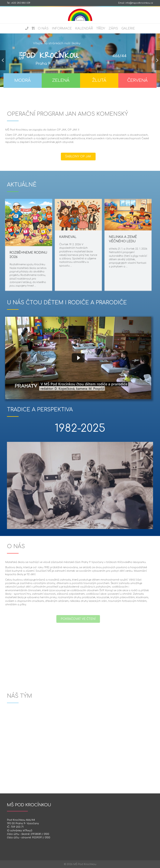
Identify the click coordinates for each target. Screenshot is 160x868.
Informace (62, 28)
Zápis (113, 28)
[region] (80, 64)
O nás (43, 28)
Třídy (101, 28)
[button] (3, 60)
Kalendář (84, 28)
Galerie (128, 28)
